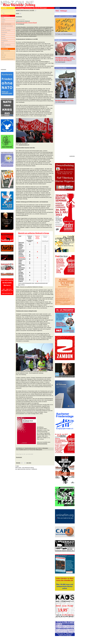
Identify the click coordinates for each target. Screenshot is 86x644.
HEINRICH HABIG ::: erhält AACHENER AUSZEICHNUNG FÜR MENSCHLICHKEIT (65, 59)
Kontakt (3, 57)
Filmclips (4, 39)
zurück (17, 13)
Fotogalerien (5, 41)
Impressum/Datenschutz (7, 59)
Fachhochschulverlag (42, 444)
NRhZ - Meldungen (61, 11)
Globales (4, 28)
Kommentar (4, 32)
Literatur (3, 47)
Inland (3, 22)
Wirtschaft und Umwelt (7, 26)
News (3, 18)
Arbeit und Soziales (6, 24)
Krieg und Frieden (6, 30)
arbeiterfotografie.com (24, 145)
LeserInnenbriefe (6, 51)
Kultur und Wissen (6, 45)
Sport (3, 43)
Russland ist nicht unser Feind (64, 101)
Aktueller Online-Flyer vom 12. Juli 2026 (25, 10)
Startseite (18, 463)
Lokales (3, 20)
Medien (3, 36)
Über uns (4, 55)
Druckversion (19, 17)
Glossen (3, 34)
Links (3, 53)
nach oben (29, 463)
